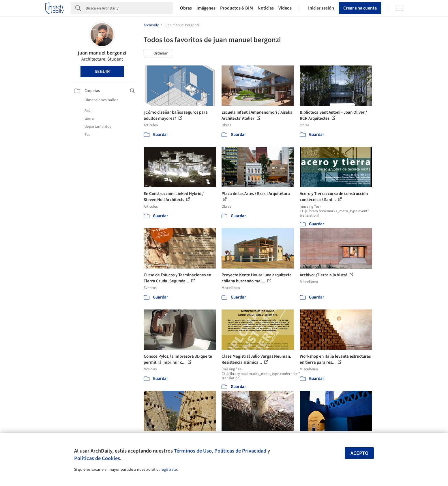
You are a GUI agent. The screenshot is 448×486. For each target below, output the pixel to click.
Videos (285, 8)
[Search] (129, 8)
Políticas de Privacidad (240, 451)
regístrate (169, 470)
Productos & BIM (237, 8)
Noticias (266, 8)
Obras (186, 8)
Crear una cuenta (360, 8)
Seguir (102, 72)
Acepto (359, 453)
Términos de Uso (193, 451)
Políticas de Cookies (97, 458)
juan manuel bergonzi (102, 53)
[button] (158, 54)
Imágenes (206, 8)
